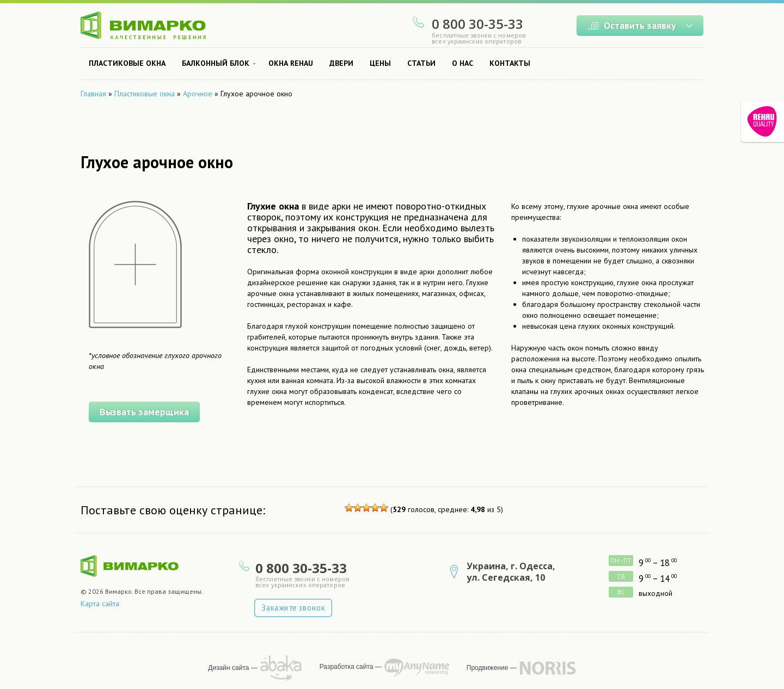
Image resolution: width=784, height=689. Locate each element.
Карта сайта (100, 604)
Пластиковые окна (145, 94)
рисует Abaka (281, 668)
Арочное (198, 94)
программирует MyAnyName (417, 668)
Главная (93, 94)
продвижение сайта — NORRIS (548, 668)
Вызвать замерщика (139, 410)
